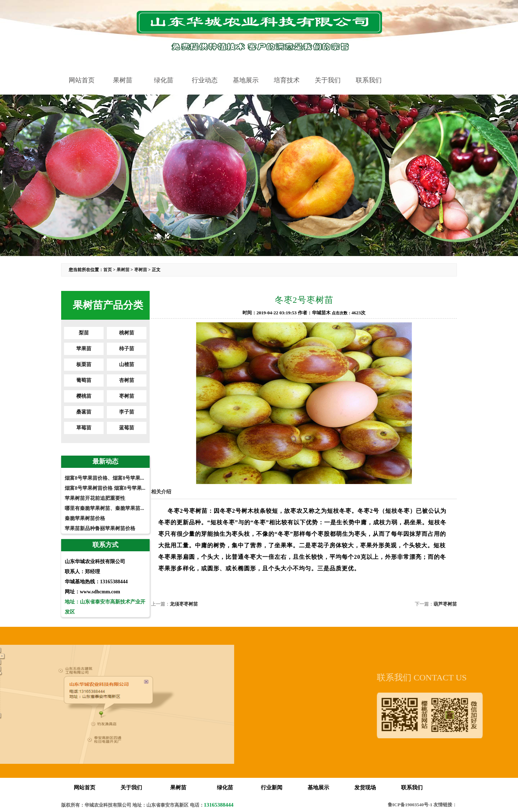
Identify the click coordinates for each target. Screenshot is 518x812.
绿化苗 (164, 80)
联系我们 (369, 80)
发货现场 (365, 788)
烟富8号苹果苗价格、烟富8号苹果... (104, 478)
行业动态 (205, 80)
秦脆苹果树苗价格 (85, 518)
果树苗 (123, 80)
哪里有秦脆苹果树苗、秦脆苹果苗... (104, 508)
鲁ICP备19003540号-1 (410, 805)
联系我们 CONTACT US (451, 678)
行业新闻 (272, 788)
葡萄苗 (84, 380)
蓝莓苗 (127, 428)
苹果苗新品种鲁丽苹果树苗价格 (100, 528)
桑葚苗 (84, 412)
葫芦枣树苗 (445, 604)
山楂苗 (127, 364)
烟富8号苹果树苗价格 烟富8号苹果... (105, 488)
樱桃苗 (84, 396)
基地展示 (246, 80)
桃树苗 (127, 333)
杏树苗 (127, 380)
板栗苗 (84, 364)
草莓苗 (84, 428)
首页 (108, 270)
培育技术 (287, 80)
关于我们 (328, 80)
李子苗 (127, 412)
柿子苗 (127, 349)
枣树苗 (141, 270)
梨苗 (84, 333)
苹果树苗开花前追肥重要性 (95, 498)
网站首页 (82, 80)
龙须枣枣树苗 (184, 604)
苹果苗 (84, 349)
